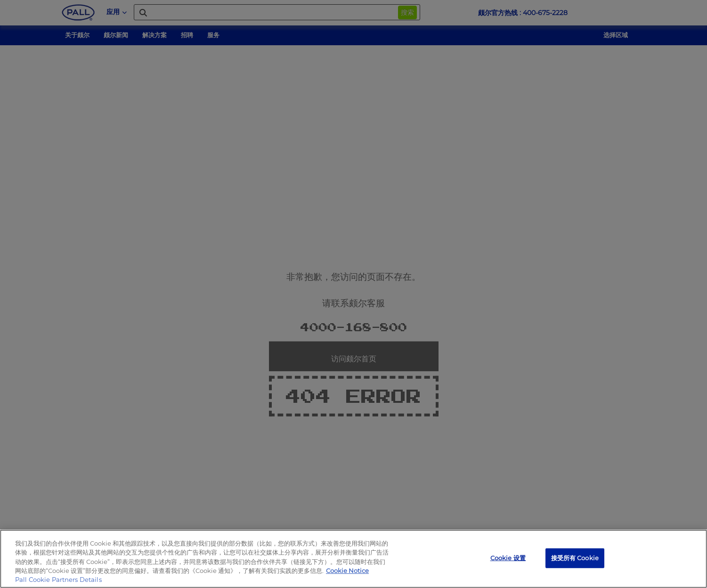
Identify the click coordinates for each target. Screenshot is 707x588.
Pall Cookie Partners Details (58, 580)
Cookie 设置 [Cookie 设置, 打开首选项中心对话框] (508, 558)
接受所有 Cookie (575, 558)
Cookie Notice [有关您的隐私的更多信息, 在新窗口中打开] (347, 571)
